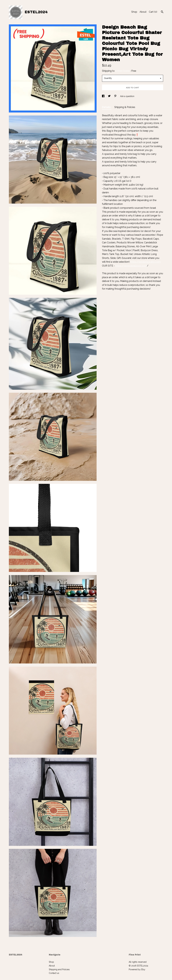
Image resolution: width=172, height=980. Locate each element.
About (143, 12)
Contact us (54, 973)
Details (107, 107)
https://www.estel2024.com (131, 266)
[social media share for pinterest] (116, 96)
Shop (134, 12)
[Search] (162, 12)
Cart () (153, 12)
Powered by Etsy (137, 969)
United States (123, 71)
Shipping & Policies (125, 107)
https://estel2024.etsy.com (146, 262)
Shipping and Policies (59, 969)
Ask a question (127, 96)
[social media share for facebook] (104, 96)
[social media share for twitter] (110, 96)
